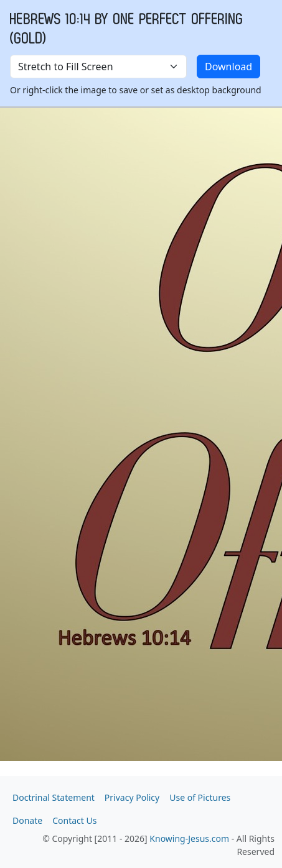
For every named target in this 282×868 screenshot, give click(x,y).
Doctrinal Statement (54, 797)
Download (228, 67)
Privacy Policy (132, 797)
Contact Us (74, 820)
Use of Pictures (200, 797)
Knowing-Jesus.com (189, 838)
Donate (27, 820)
